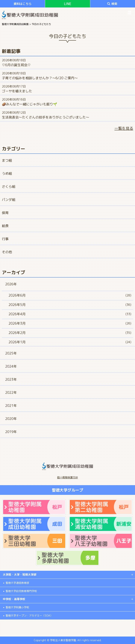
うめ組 (7, 174)
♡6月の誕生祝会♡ (16, 65)
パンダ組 (9, 200)
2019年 (11, 432)
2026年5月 (17, 305)
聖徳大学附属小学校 (17, 607)
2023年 (11, 379)
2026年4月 (17, 314)
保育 (5, 213)
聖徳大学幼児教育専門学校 (21, 591)
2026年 (11, 284)
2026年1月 (17, 342)
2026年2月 (17, 333)
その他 (7, 252)
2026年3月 (17, 323)
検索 (112, 4)
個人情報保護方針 (67, 477)
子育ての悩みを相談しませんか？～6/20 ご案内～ (40, 78)
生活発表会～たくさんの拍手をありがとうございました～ (45, 117)
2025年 (11, 353)
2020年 (11, 419)
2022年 (11, 393)
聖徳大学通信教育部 (17, 583)
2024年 (11, 366)
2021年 (11, 406)
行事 (5, 239)
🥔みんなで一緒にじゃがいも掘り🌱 (29, 104)
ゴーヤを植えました (17, 91)
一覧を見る (124, 128)
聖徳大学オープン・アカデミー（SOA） (29, 616)
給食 (5, 226)
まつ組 (7, 160)
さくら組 (9, 187)
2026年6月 (17, 295)
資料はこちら (23, 4)
